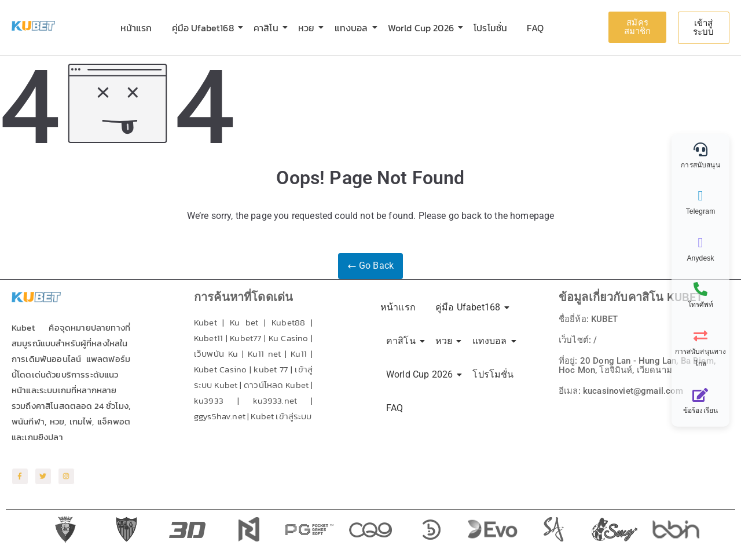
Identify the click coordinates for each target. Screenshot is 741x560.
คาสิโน (268, 28)
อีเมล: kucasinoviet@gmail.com (624, 391)
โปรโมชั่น (490, 28)
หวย (308, 28)
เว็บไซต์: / (578, 340)
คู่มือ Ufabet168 (205, 28)
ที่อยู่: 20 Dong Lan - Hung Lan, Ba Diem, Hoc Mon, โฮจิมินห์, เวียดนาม (642, 365)
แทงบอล (353, 28)
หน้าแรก (136, 28)
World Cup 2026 (423, 28)
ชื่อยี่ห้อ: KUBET (590, 319)
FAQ (535, 28)
